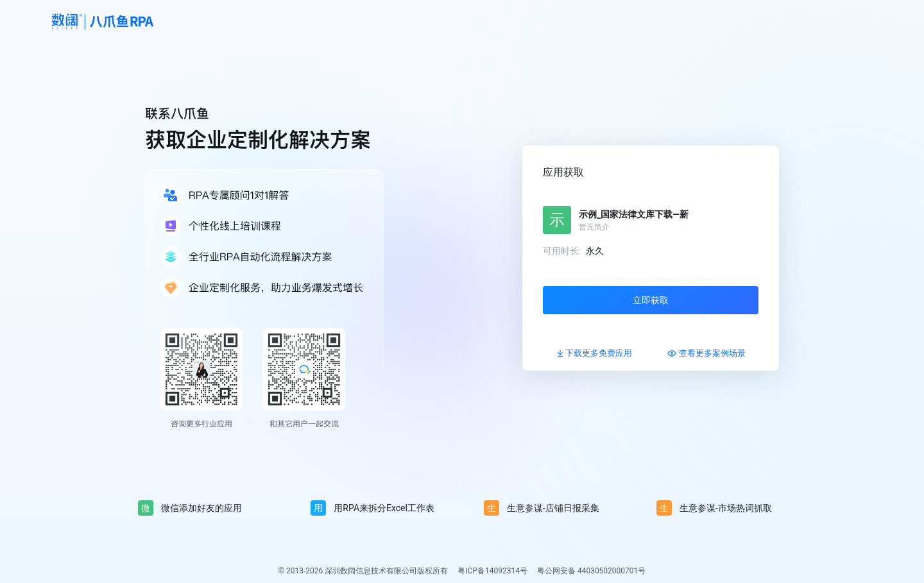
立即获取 (651, 300)
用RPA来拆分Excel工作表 (372, 508)
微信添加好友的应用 (190, 508)
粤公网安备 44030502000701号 (591, 571)
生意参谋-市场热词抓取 (714, 508)
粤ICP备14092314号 (492, 571)
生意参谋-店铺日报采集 (542, 508)
